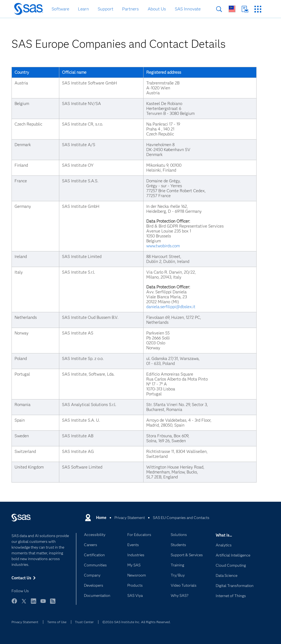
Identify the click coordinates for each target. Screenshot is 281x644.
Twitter (24, 604)
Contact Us (245, 9)
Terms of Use (57, 622)
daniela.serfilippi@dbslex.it (171, 307)
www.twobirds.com (163, 246)
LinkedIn (33, 604)
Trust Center (84, 622)
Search (219, 9)
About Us (157, 9)
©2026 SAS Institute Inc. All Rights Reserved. (137, 622)
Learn (83, 9)
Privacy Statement (25, 622)
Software (60, 9)
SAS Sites (258, 9)
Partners (130, 9)
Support (106, 9)
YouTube (43, 604)
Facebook (14, 604)
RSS (53, 604)
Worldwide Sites (232, 9)
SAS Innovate (188, 9)
